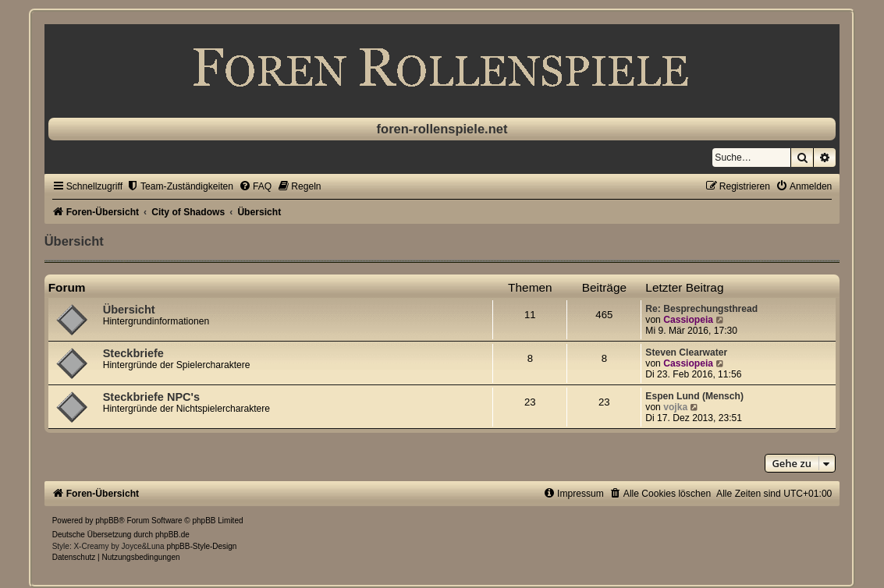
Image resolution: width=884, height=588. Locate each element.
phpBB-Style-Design (201, 546)
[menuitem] (180, 186)
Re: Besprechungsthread (701, 309)
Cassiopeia (688, 320)
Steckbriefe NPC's (151, 397)
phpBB (107, 521)
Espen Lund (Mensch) (694, 396)
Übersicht (74, 241)
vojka (675, 407)
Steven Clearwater (686, 352)
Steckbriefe (133, 353)
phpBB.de (172, 535)
